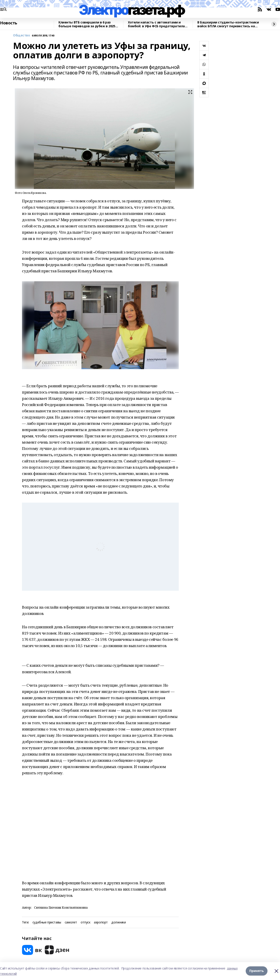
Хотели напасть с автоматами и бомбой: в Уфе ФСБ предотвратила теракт (156, 24)
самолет (71, 922)
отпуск (85, 922)
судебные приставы (47, 922)
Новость (9, 23)
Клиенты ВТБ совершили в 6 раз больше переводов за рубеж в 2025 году (87, 24)
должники (119, 922)
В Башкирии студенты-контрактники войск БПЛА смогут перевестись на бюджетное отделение (228, 24)
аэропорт (101, 922)
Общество (22, 35)
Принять (257, 971)
